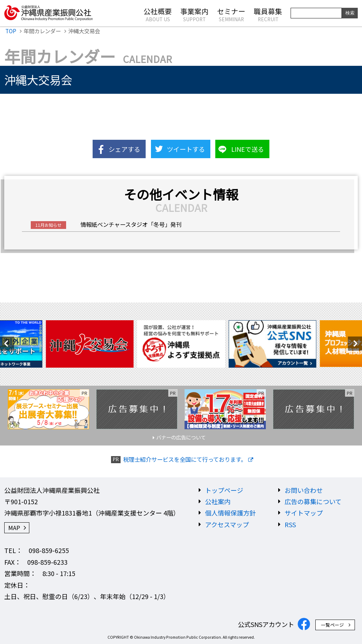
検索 (350, 13)
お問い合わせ (304, 490)
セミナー (231, 14)
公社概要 (158, 14)
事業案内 (194, 14)
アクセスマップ (227, 524)
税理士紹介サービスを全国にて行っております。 (185, 459)
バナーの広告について (181, 437)
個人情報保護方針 (230, 513)
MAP (14, 528)
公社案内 (218, 501)
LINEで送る (248, 149)
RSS (290, 524)
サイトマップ (304, 513)
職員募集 (268, 14)
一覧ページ (332, 625)
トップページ (224, 490)
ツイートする (186, 149)
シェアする (124, 149)
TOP (11, 31)
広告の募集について (313, 501)
